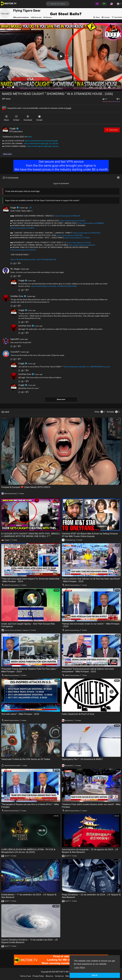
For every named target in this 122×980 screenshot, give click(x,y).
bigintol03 (15, 339)
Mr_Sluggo (15, 269)
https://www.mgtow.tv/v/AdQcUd (82, 245)
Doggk (14, 129)
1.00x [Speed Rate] (96, 87)
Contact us (59, 976)
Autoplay (110, 412)
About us (49, 976)
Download (30, 118)
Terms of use (25, 976)
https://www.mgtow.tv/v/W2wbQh (87, 233)
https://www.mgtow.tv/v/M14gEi (70, 235)
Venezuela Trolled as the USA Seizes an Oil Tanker (26, 759)
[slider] (50, 87)
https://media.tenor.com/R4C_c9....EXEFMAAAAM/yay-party (87, 367)
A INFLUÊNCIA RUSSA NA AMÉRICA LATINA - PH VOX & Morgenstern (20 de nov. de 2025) (28, 851)
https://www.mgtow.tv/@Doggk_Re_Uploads (41, 143)
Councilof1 (15, 352)
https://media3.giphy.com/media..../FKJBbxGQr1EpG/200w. (54, 286)
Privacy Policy (38, 976)
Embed (17, 118)
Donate (42, 118)
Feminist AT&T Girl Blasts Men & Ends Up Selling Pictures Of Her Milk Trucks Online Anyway (90, 535)
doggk (68, 108)
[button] (112, 4)
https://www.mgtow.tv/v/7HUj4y (77, 238)
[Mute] (109, 87)
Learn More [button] (80, 968)
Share (7, 118)
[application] (61, 56)
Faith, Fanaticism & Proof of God (78, 714)
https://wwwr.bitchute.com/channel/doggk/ (41, 141)
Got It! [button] (95, 975)
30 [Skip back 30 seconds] (101, 87)
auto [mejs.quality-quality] (114, 87)
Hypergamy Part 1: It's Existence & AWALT (82, 759)
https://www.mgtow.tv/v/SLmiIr (79, 242)
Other (30, 137)
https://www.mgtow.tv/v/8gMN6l (91, 223)
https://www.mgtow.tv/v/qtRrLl (22, 228)
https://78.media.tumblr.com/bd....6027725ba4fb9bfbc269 (33, 259)
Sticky (97, 412)
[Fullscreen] (118, 87)
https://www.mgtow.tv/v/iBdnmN (67, 216)
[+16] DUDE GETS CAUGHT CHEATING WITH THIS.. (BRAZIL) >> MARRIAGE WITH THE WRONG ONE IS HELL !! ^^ (31, 535)
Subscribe (112, 130)
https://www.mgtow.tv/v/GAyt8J (73, 221)
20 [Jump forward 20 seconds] (105, 87)
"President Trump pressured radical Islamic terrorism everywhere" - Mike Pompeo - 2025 (88, 670)
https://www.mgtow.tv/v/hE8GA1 (23, 250)
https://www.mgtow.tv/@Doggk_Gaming (43, 146)
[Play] (3, 87)
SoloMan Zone (17, 296)
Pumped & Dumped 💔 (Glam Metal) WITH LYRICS (26, 487)
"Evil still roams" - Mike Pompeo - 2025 (20, 714)
